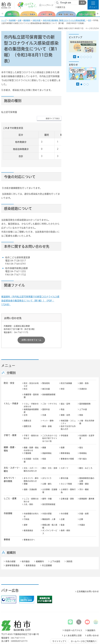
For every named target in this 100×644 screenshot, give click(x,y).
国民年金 (46, 394)
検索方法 (61, 7)
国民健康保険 (85, 388)
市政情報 (12, 20)
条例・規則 (65, 515)
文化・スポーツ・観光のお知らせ (31, 454)
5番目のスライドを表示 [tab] (91, 57)
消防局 (69, 546)
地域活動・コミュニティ (68, 407)
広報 (19, 20)
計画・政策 (84, 498)
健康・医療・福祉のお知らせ (31, 434)
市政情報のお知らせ (31, 500)
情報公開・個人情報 (50, 511)
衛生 (81, 432)
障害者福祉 (65, 438)
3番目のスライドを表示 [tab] (84, 57)
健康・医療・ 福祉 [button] (10, 433)
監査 (63, 509)
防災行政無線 (66, 368)
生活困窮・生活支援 (31, 445)
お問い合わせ (93, 620)
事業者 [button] (7, 524)
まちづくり (47, 463)
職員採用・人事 (49, 504)
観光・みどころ (86, 453)
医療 (63, 432)
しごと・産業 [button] (10, 483)
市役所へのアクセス (73, 615)
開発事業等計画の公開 (87, 464)
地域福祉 (83, 438)
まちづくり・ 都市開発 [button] (10, 464)
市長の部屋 (47, 498)
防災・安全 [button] (9, 368)
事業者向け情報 (67, 443)
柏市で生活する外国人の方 (68, 412)
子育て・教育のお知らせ (31, 422)
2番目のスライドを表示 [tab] (81, 57)
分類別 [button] (11, 357)
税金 (63, 394)
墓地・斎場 (47, 411)
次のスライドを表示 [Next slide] (97, 14)
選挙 (26, 509)
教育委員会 (28, 515)
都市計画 (64, 463)
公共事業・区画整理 (50, 475)
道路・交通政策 (30, 474)
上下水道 (83, 394)
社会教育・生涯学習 (87, 422)
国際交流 (27, 411)
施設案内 (91, 615)
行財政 (26, 504)
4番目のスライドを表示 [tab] (88, 57)
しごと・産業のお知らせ (31, 485)
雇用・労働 (47, 483)
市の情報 (64, 498)
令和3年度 (36, 20)
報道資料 (27, 20)
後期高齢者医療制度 (31, 395)
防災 (26, 373)
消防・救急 (84, 368)
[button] (93, 5)
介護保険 (27, 438)
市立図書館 (47, 550)
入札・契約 (28, 489)
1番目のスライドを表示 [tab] (78, 57)
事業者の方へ (29, 524)
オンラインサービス (50, 517)
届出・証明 (65, 388)
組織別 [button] (11, 537)
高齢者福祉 (47, 438)
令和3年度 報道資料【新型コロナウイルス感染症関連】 (64, 20)
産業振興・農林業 (87, 483)
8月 (90, 20)
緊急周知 (46, 368)
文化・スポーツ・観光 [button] (12, 454)
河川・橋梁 (84, 474)
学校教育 (64, 420)
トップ (4, 20)
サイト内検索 (57, 3)
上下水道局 (55, 546)
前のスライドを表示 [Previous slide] (3, 14)
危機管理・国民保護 (31, 381)
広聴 (81, 504)
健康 (44, 432)
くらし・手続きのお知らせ (31, 390)
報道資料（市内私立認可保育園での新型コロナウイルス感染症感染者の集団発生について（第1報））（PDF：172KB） (30, 285)
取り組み (83, 443)
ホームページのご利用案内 (83, 626)
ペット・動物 (48, 405)
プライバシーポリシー (86, 632)
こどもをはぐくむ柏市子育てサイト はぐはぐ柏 (50, 423)
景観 (26, 468)
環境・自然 (65, 400)
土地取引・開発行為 (68, 475)
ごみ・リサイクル (50, 388)
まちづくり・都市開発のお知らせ (31, 464)
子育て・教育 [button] (10, 420)
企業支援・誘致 (67, 483)
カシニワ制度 (66, 468)
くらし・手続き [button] (11, 388)
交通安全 (83, 373)
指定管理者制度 (49, 489)
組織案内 (40, 546)
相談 (81, 400)
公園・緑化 (47, 468)
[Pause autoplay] (75, 57)
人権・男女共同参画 (87, 407)
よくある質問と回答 (73, 620)
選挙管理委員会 (12, 550)
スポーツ (64, 453)
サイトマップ (58, 626)
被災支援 (46, 373)
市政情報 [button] (8, 498)
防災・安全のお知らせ (31, 369)
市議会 (82, 509)
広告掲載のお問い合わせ (88, 576)
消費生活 (27, 405)
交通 (44, 400)
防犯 (63, 373)
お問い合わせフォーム (31, 325)
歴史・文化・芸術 (50, 453)
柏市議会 (26, 546)
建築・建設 (84, 468)
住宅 (26, 400)
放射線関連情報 (49, 379)
